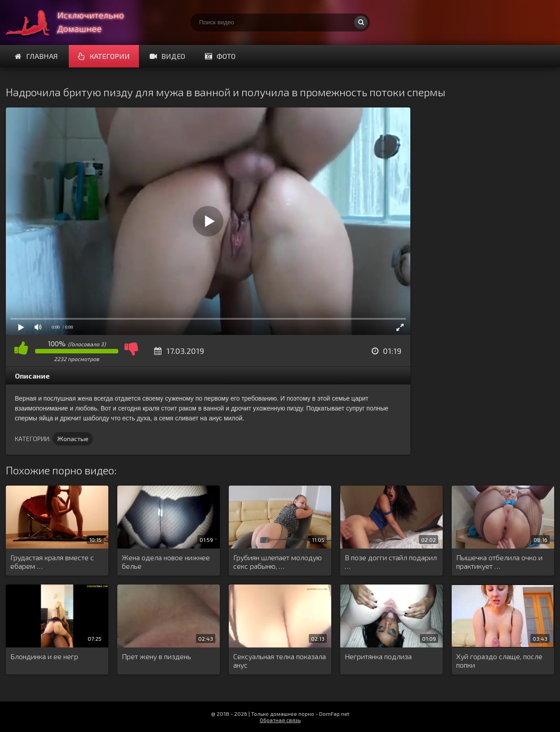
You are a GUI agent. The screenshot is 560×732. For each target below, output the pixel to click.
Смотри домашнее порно (73, 22)
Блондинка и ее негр (44, 656)
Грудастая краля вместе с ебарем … (52, 562)
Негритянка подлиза (378, 656)
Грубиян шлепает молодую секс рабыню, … (278, 562)
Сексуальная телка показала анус (280, 661)
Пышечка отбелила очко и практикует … (499, 562)
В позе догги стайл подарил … (391, 562)
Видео (167, 56)
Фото (220, 56)
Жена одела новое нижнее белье (166, 562)
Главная (36, 56)
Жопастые (73, 439)
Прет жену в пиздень (156, 656)
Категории (104, 56)
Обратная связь (280, 720)
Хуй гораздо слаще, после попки (499, 661)
